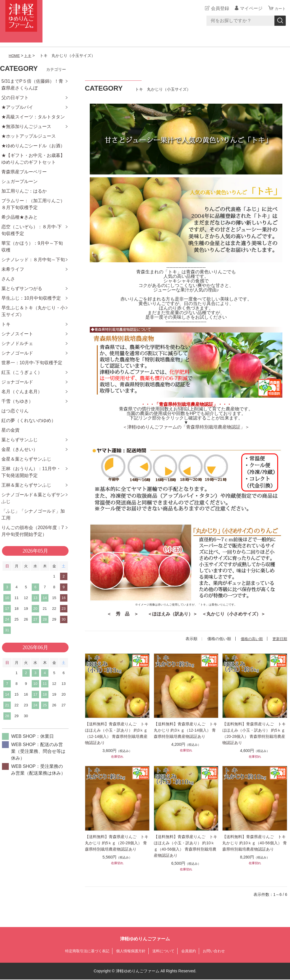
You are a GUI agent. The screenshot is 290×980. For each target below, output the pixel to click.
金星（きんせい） (20, 449)
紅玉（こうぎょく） (22, 372)
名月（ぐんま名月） (22, 392)
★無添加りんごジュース (26, 126)
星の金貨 (10, 430)
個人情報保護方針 (130, 951)
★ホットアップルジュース (29, 136)
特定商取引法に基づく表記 (84, 951)
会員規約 (191, 951)
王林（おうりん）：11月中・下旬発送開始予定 (31, 472)
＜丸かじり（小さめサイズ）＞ (234, 614)
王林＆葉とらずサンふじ (26, 485)
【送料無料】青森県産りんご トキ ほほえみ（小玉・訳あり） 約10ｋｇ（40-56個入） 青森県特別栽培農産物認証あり (186, 846)
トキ (29, 56)
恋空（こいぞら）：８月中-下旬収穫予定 (32, 230)
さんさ (8, 279)
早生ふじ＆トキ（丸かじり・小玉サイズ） (33, 311)
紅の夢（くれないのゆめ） (29, 420)
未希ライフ (13, 269)
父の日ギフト (15, 98)
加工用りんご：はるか (24, 191)
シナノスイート (17, 334)
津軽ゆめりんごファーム (145, 939)
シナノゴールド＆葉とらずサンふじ (33, 498)
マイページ (249, 8)
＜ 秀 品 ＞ (123, 614)
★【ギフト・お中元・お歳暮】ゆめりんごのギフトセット (33, 159)
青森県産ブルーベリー (24, 172)
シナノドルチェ (17, 343)
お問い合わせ (218, 951)
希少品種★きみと (20, 217)
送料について (165, 951)
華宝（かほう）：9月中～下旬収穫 (32, 247)
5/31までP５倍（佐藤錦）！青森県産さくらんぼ (32, 85)
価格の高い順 (250, 639)
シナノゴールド (17, 353)
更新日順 (279, 639)
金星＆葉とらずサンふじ (26, 459)
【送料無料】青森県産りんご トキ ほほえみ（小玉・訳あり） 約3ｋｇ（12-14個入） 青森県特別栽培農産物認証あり (117, 733)
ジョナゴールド (17, 382)
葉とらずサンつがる (22, 288)
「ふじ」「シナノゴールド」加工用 (33, 514)
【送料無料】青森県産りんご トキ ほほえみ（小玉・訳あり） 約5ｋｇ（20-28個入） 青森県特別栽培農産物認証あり (255, 733)
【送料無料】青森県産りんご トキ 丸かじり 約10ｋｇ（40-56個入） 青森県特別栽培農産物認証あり (255, 843)
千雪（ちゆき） (17, 401)
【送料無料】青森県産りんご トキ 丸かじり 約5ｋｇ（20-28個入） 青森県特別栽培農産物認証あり (117, 843)
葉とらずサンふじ (20, 440)
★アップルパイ (17, 107)
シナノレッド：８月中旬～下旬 (33, 260)
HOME (15, 56)
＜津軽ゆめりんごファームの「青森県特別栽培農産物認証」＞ (186, 427)
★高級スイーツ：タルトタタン (33, 117)
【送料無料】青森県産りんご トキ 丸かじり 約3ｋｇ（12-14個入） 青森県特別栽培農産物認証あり (186, 730)
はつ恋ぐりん (15, 411)
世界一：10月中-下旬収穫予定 (32, 363)
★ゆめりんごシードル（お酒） (33, 146)
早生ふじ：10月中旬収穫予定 (31, 298)
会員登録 (217, 8)
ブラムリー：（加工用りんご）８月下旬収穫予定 (33, 204)
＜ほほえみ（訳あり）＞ (172, 614)
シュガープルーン (20, 181)
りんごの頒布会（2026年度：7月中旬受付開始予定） (33, 531)
